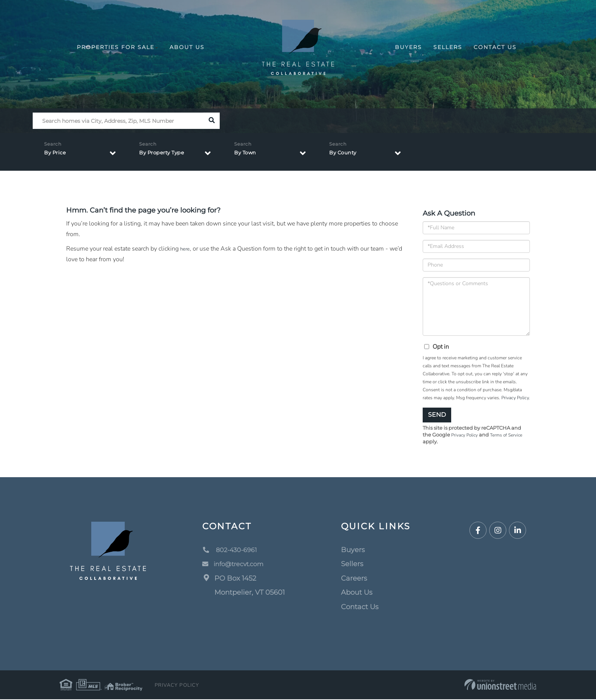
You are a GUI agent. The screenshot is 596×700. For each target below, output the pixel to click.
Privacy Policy (515, 398)
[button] (212, 121)
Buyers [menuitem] (408, 47)
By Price (57, 155)
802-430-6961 (232, 551)
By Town (248, 155)
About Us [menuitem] (187, 47)
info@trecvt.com (237, 565)
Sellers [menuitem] (448, 47)
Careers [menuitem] (354, 579)
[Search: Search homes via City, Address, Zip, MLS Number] (118, 121)
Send (437, 415)
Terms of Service (512, 435)
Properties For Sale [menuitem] (117, 47)
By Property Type (167, 155)
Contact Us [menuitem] (495, 47)
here (186, 249)
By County (346, 155)
